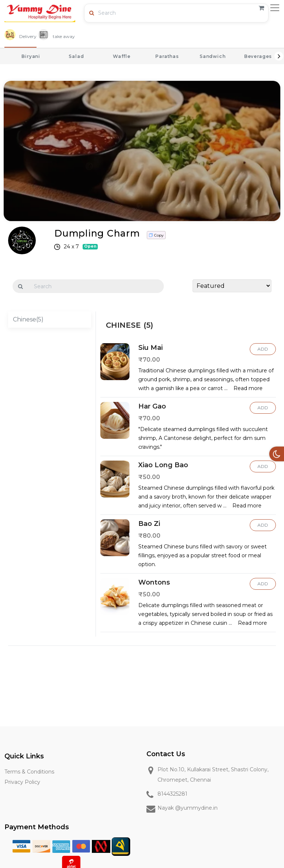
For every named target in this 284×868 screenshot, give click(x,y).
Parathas (167, 56)
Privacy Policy (22, 782)
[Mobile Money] (101, 846)
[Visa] (21, 846)
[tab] (20, 37)
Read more (248, 388)
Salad (76, 56)
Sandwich (213, 56)
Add (263, 349)
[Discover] (41, 846)
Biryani (31, 56)
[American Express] (61, 846)
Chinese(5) (28, 319)
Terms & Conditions (29, 772)
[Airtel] (71, 864)
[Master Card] (81, 846)
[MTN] (121, 846)
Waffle (122, 56)
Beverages (258, 56)
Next (279, 56)
